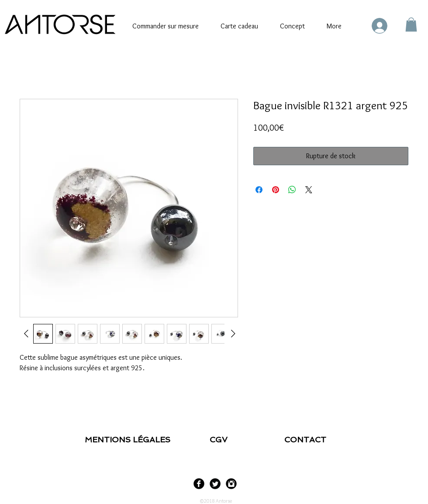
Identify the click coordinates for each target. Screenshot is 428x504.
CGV (221, 440)
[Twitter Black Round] (215, 484)
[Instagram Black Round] (231, 484)
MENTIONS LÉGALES (129, 440)
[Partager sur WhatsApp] (292, 190)
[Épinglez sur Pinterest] (276, 190)
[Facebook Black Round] (199, 484)
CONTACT (305, 440)
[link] (411, 24)
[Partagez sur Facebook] (259, 190)
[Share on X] (309, 190)
